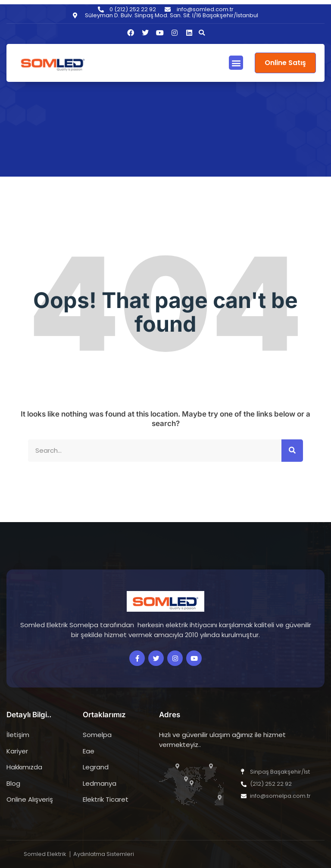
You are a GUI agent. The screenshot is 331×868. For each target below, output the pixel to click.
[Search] (292, 451)
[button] (202, 33)
